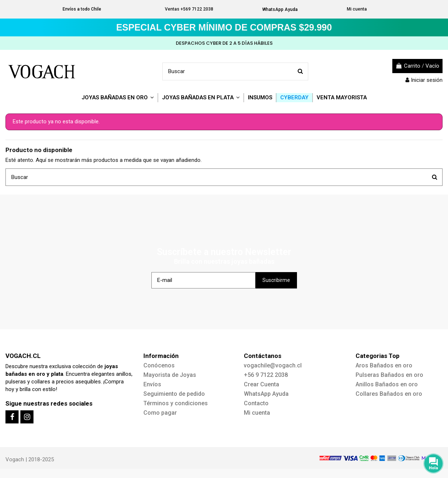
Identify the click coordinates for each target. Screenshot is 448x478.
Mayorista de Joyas (170, 375)
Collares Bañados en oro (389, 394)
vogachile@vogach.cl (273, 365)
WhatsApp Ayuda (280, 9)
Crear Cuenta (261, 384)
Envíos (152, 384)
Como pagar (160, 413)
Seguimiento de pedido (174, 394)
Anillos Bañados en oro (387, 384)
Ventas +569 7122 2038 (189, 9)
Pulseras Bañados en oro (389, 375)
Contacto (256, 403)
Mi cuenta (357, 9)
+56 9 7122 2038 (266, 375)
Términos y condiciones (176, 403)
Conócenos (159, 365)
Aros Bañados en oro (384, 365)
